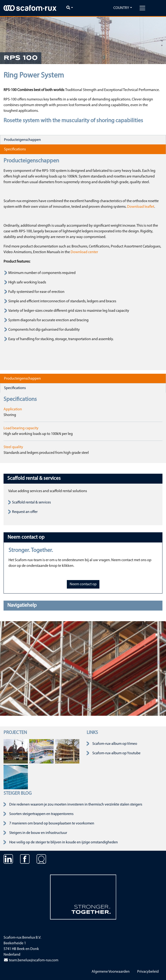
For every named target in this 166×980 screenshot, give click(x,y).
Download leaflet (141, 207)
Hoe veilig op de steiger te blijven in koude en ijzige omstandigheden (64, 842)
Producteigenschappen (22, 140)
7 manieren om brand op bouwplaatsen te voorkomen (52, 824)
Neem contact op (83, 584)
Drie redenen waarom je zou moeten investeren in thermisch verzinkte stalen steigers (76, 805)
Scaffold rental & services (31, 503)
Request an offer (25, 512)
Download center (84, 252)
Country (121, 8)
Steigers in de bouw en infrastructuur (38, 833)
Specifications (15, 149)
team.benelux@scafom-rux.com (31, 960)
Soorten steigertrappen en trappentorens (41, 814)
